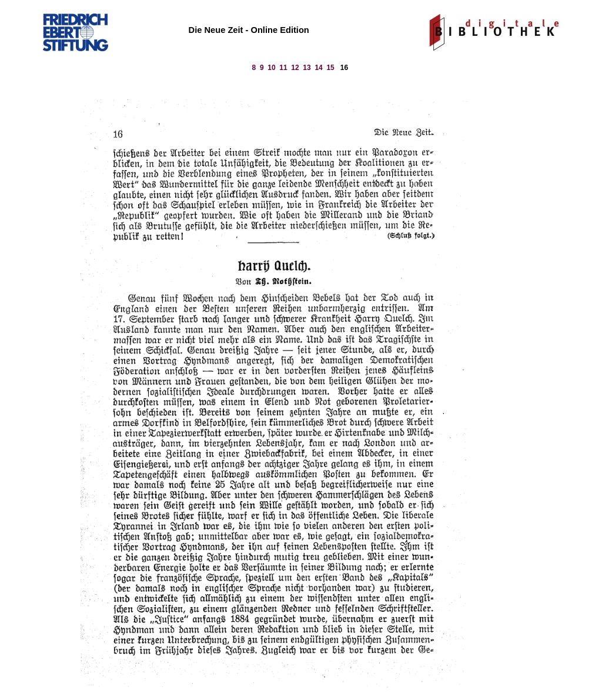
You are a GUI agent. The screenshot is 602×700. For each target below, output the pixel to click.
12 (295, 68)
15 (330, 68)
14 (318, 68)
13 (307, 68)
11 (283, 68)
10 (271, 68)
